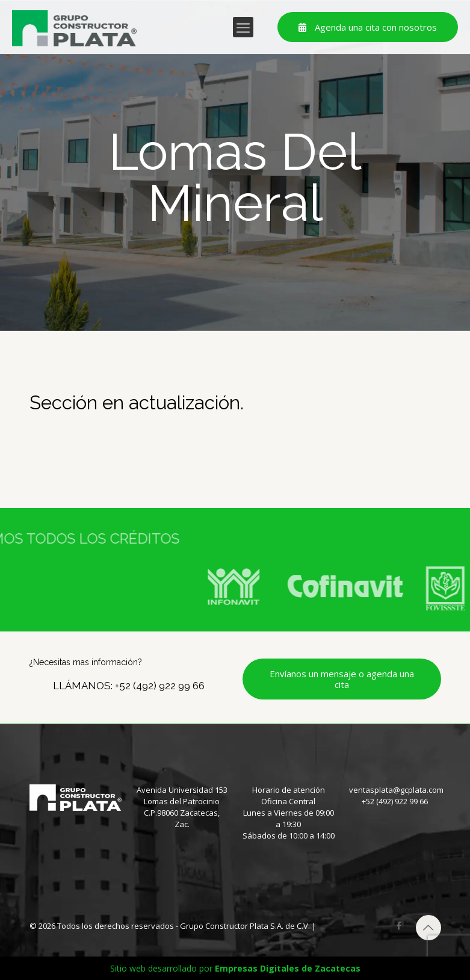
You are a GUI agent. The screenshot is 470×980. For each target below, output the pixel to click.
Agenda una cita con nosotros (368, 27)
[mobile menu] (243, 27)
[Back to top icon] (428, 928)
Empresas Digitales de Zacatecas (288, 968)
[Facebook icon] (399, 925)
